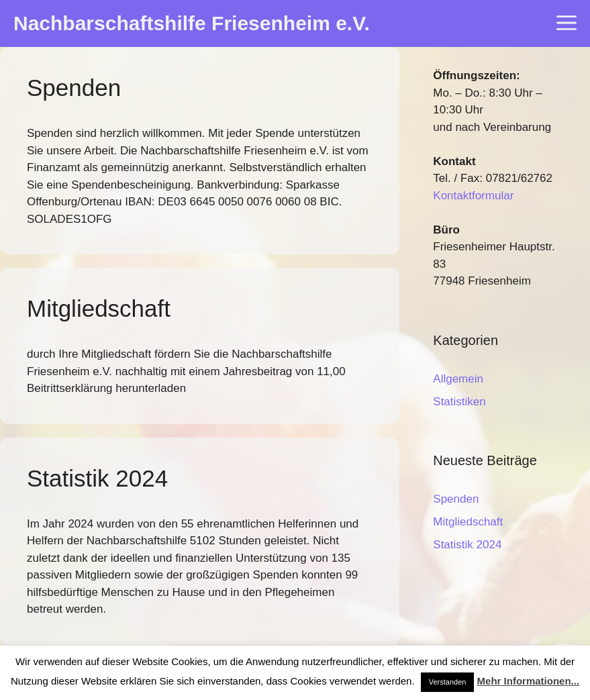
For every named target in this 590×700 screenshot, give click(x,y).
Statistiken (459, 402)
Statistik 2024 (97, 478)
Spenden (74, 88)
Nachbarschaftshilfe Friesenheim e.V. (192, 23)
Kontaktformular (473, 196)
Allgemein (458, 379)
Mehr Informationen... (529, 681)
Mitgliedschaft (99, 308)
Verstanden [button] (448, 682)
